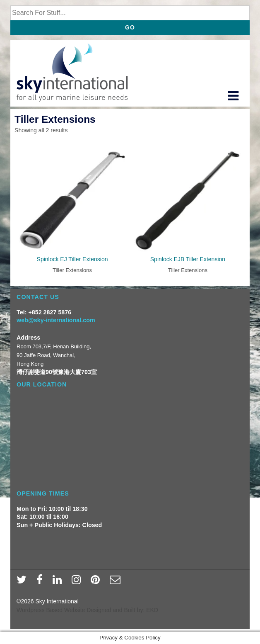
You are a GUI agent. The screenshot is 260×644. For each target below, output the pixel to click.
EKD (152, 610)
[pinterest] (97, 582)
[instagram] (78, 582)
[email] (116, 582)
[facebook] (41, 582)
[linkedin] (59, 582)
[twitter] (23, 582)
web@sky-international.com (56, 320)
